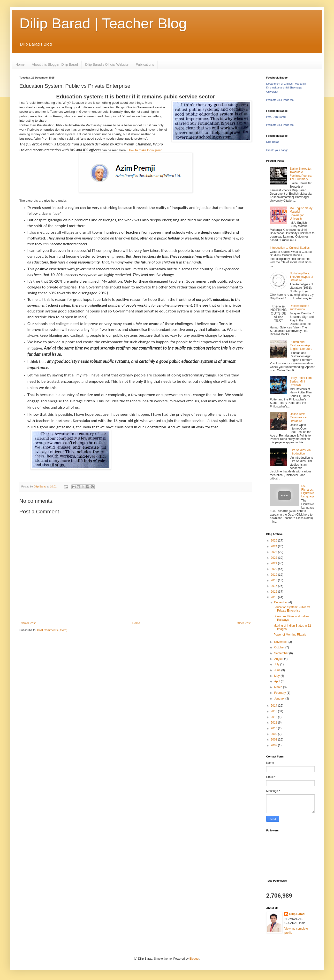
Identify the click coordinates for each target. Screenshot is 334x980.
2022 (274, 558)
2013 (274, 711)
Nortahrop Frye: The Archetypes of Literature (301, 277)
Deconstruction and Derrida (299, 308)
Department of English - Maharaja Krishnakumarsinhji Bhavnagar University (286, 88)
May (277, 676)
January (280, 699)
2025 (274, 541)
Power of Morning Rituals (290, 635)
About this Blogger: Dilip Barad (55, 64)
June (278, 670)
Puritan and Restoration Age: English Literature (301, 346)
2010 (274, 728)
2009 (274, 734)
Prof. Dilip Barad (276, 117)
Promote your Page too (280, 100)
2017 (274, 586)
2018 (274, 580)
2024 (274, 546)
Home (20, 64)
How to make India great (145, 150)
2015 (274, 597)
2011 (274, 723)
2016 (274, 592)
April (277, 681)
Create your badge (277, 150)
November (281, 642)
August (279, 659)
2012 (274, 717)
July (277, 664)
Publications (145, 64)
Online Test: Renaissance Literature (298, 418)
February (280, 693)
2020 (274, 569)
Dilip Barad (273, 142)
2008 (274, 740)
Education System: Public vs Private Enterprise (292, 609)
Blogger (194, 959)
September (282, 653)
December (281, 602)
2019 (274, 575)
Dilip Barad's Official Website (107, 64)
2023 (274, 552)
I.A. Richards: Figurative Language (308, 491)
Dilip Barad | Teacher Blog (103, 23)
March (279, 687)
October (280, 647)
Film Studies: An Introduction (300, 452)
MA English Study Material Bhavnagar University (301, 213)
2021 (274, 563)
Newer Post (28, 623)
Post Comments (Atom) (52, 630)
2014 (274, 706)
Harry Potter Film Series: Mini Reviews (301, 381)
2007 (274, 745)
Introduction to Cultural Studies (290, 248)
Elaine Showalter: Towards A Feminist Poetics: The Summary (301, 174)
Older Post (244, 623)
